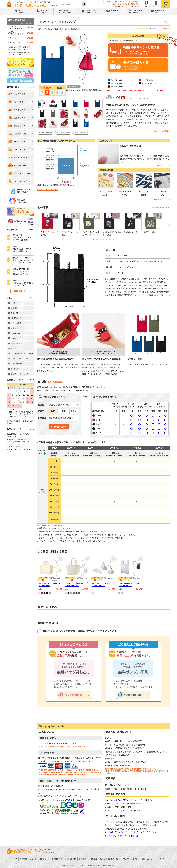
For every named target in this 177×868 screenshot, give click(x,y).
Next (169, 224)
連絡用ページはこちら (20, 374)
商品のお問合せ (63, 132)
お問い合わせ (16, 364)
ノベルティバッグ (115, 836)
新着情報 (14, 308)
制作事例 (14, 328)
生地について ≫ (164, 165)
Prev (38, 224)
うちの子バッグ (150, 832)
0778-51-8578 (127, 4)
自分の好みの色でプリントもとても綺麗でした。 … (23, 250)
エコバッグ (112, 832)
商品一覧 (14, 313)
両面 (64, 411)
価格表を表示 (60, 427)
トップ (39, 29)
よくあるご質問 (17, 343)
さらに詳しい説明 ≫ (162, 131)
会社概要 (14, 348)
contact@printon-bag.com (18, 442)
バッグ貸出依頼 (73, 695)
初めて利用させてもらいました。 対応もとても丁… (23, 262)
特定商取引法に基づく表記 (22, 353)
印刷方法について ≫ (162, 199)
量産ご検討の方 (81, 132)
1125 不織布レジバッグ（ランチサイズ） (129, 584)
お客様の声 (15, 333)
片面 (53, 411)
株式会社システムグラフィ (117, 800)
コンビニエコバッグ (130, 832)
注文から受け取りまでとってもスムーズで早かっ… (23, 284)
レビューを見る (164, 28)
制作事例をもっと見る (161, 207)
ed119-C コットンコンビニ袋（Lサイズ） (103, 584)
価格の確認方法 (55, 382)
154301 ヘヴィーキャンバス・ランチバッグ (77, 584)
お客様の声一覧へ (20, 291)
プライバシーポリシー (19, 359)
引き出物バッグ (133, 836)
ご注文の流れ (16, 323)
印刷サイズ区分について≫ (47, 190)
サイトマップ (16, 369)
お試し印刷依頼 (133, 695)
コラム (13, 338)
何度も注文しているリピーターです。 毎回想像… (23, 239)
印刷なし (74, 411)
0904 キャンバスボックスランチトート (49, 584)
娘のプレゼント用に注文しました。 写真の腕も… (23, 273)
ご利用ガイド (70, 800)
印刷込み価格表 (45, 132)
